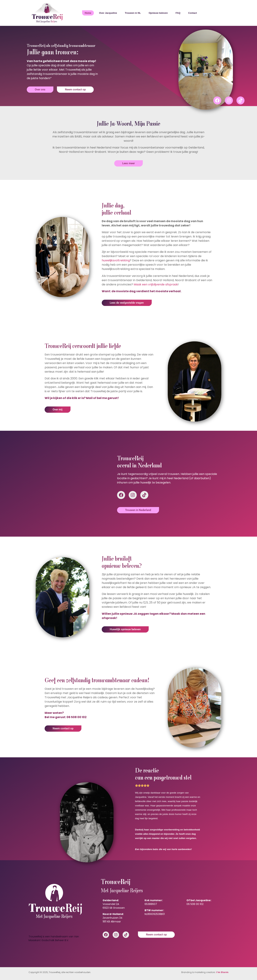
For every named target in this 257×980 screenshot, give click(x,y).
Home (88, 13)
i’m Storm (222, 972)
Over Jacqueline (108, 13)
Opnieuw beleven (158, 13)
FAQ (178, 13)
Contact (193, 13)
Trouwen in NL (133, 13)
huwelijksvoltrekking (116, 260)
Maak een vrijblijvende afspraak (156, 284)
